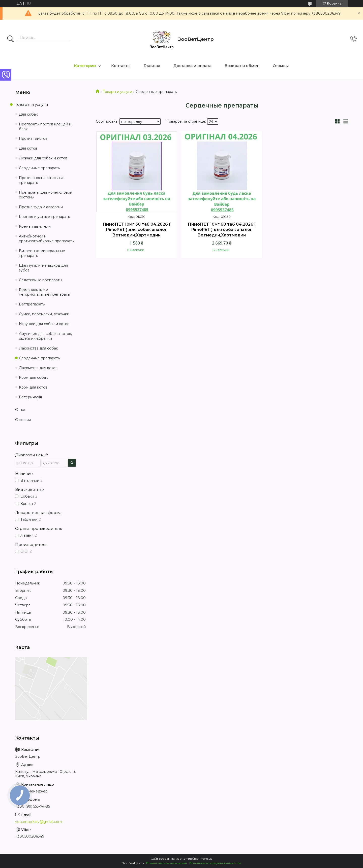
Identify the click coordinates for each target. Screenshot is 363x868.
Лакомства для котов (38, 368)
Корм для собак (33, 377)
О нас (21, 410)
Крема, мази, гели (35, 226)
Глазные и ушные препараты (45, 217)
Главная (152, 66)
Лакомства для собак (38, 348)
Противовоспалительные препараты (42, 180)
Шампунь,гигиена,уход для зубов (43, 268)
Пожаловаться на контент (167, 863)
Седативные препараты (40, 280)
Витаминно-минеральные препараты (42, 253)
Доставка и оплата (192, 66)
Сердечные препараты (40, 168)
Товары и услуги (117, 92)
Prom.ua (206, 859)
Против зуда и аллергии (41, 207)
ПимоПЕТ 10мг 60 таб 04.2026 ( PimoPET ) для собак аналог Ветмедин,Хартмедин (222, 230)
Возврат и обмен (242, 66)
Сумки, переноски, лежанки (44, 314)
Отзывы (281, 66)
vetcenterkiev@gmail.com (39, 822)
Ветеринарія (30, 397)
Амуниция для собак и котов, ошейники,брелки (45, 336)
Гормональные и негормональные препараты (44, 292)
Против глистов (33, 138)
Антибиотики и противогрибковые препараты (47, 239)
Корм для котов (33, 387)
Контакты (121, 66)
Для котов (28, 148)
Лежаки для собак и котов (43, 158)
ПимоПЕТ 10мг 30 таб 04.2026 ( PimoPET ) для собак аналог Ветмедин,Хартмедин (136, 230)
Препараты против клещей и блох (45, 127)
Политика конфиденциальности (215, 863)
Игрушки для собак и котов (44, 324)
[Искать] (11, 39)
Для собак (28, 114)
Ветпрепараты (32, 304)
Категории (85, 66)
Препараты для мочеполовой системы (46, 195)
